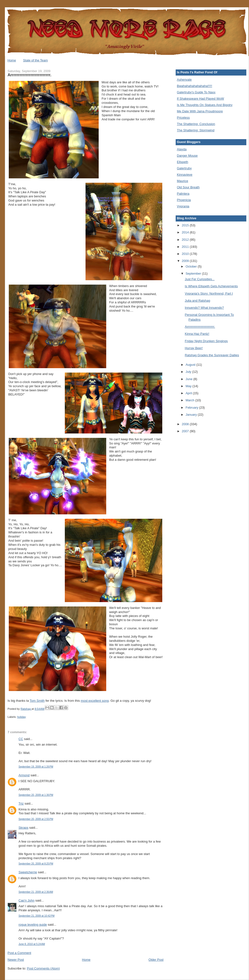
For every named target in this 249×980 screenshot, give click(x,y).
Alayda (182, 149)
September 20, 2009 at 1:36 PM (36, 795)
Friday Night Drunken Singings (206, 341)
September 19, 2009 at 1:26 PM (36, 767)
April (189, 393)
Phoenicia (184, 200)
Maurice (182, 181)
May (189, 386)
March (191, 400)
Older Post (156, 960)
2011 (186, 247)
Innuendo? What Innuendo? (204, 308)
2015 (186, 225)
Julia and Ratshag (197, 301)
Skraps (23, 828)
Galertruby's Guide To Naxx (196, 92)
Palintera (183, 194)
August (191, 365)
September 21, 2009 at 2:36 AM (36, 892)
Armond (24, 775)
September (194, 274)
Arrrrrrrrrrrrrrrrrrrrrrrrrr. (200, 327)
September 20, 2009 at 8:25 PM (36, 864)
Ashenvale (184, 80)
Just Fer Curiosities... (200, 279)
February (192, 408)
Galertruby (184, 168)
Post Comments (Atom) (43, 968)
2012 (186, 240)
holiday (22, 717)
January (192, 415)
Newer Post (16, 960)
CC (21, 739)
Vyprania (183, 206)
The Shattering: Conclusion (196, 124)
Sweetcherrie (28, 872)
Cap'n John (26, 900)
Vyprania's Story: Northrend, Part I (209, 293)
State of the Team (36, 60)
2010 (186, 254)
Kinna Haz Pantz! (197, 334)
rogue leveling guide (33, 925)
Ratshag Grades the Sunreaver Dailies (212, 355)
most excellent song (95, 701)
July (189, 372)
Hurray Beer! (194, 348)
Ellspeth (182, 162)
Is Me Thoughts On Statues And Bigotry (205, 105)
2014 (186, 232)
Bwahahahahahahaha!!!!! (195, 86)
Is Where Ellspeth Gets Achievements (211, 286)
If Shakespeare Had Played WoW (200, 99)
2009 (186, 261)
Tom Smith (37, 701)
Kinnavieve (185, 175)
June (190, 379)
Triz (21, 803)
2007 (186, 431)
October (192, 266)
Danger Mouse (187, 156)
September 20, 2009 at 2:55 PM (36, 819)
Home (12, 60)
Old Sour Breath (188, 187)
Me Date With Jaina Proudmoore (200, 111)
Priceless (183, 118)
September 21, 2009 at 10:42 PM (37, 916)
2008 (186, 424)
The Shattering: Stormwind (196, 130)
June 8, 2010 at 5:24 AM (32, 944)
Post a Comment (19, 953)
